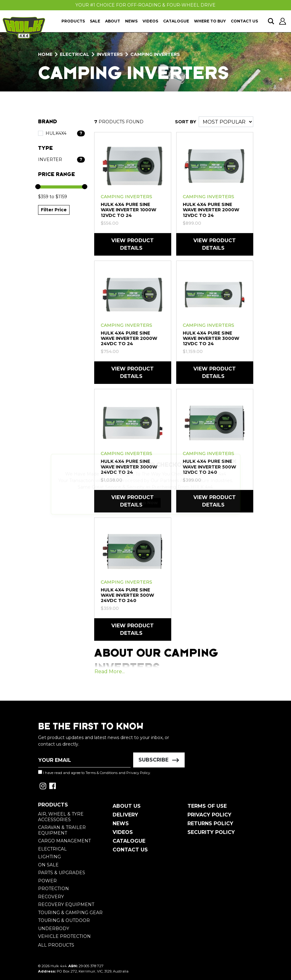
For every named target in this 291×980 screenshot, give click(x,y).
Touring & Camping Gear (70, 913)
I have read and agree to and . (94, 772)
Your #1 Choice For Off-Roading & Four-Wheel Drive (145, 5)
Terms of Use (207, 806)
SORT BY (186, 122)
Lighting (49, 857)
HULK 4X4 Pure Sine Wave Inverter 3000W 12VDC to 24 (211, 338)
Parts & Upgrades (62, 873)
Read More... (110, 671)
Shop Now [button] (146, 508)
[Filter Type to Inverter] (61, 160)
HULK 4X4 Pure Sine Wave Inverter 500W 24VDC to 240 (127, 595)
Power (47, 881)
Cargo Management (64, 841)
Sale (95, 21)
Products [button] (73, 21)
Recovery (51, 897)
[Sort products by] (226, 122)
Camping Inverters (126, 197)
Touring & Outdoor (64, 920)
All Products (56, 945)
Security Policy (211, 832)
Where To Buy (210, 21)
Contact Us (244, 21)
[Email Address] (85, 760)
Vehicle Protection (64, 936)
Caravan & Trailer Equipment (62, 830)
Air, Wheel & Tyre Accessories (61, 817)
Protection (53, 889)
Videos (150, 21)
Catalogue (176, 21)
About (113, 21)
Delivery (125, 815)
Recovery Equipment (66, 904)
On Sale (48, 865)
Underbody (54, 929)
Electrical (52, 849)
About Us (127, 806)
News (131, 21)
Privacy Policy (138, 773)
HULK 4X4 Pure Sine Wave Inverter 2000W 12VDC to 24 (211, 210)
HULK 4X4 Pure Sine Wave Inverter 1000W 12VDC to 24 (129, 210)
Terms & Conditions (102, 773)
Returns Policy (210, 823)
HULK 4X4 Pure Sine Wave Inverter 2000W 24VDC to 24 (129, 338)
